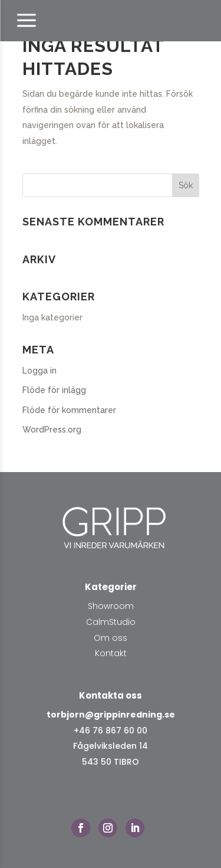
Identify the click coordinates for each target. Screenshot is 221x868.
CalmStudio (111, 622)
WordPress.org (52, 430)
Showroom (111, 606)
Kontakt (111, 653)
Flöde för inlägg (54, 390)
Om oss (111, 638)
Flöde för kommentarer (69, 410)
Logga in (39, 371)
